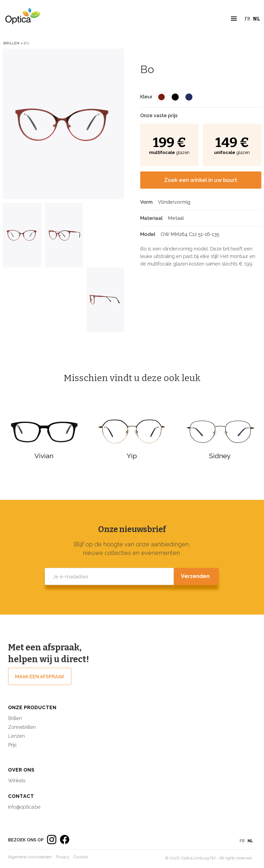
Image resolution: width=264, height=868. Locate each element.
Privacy (63, 857)
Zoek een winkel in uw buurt (201, 180)
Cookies (81, 857)
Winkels (17, 781)
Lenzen (16, 736)
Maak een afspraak (40, 677)
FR (247, 19)
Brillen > (13, 43)
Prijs (12, 745)
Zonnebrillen (22, 727)
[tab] (22, 235)
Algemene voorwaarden (30, 857)
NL (256, 19)
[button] (234, 19)
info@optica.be (24, 807)
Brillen (15, 718)
